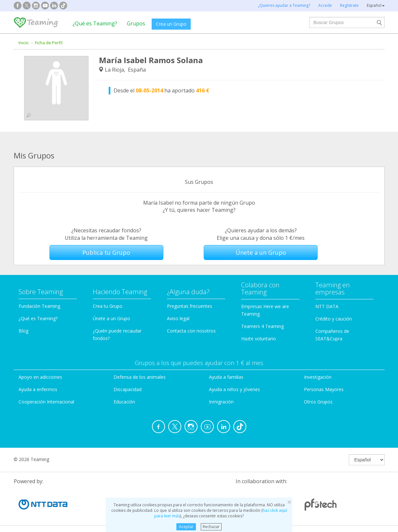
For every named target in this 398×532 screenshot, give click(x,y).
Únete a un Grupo (261, 252)
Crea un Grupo (171, 24)
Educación (124, 402)
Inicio (24, 43)
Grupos (136, 23)
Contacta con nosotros (191, 331)
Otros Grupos (318, 402)
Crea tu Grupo (108, 306)
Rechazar (211, 527)
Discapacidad (128, 389)
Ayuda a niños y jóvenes (234, 389)
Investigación (318, 377)
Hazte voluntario (259, 339)
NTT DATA (327, 306)
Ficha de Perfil (49, 43)
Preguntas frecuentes (190, 306)
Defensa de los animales (140, 377)
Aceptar (186, 527)
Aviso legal (178, 318)
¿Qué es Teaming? (95, 23)
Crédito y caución (334, 319)
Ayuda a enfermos (38, 389)
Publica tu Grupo (106, 252)
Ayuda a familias (226, 377)
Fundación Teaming (39, 306)
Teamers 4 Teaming (262, 326)
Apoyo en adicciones (40, 377)
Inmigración (221, 402)
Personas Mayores (324, 389)
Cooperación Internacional (46, 402)
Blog (23, 331)
